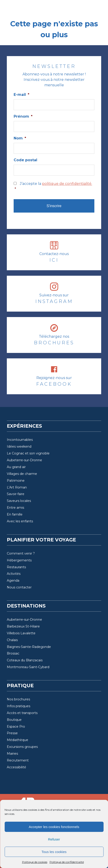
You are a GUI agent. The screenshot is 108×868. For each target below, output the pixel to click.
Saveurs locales (19, 501)
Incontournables (20, 440)
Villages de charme (22, 474)
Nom (20, 138)
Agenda (13, 580)
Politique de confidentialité (67, 862)
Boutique (14, 720)
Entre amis (15, 508)
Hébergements (19, 560)
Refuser (54, 839)
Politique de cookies (35, 862)
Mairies (12, 754)
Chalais (12, 640)
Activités (14, 574)
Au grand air (16, 467)
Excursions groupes (22, 747)
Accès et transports (22, 713)
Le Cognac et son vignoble (28, 453)
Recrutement (18, 760)
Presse (12, 733)
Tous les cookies (54, 852)
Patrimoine (16, 481)
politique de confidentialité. (67, 184)
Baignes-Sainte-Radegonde (29, 647)
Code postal (25, 160)
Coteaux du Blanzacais (25, 660)
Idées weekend (19, 446)
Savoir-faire (16, 494)
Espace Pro (16, 727)
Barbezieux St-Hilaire (23, 626)
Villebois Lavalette (21, 633)
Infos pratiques (19, 706)
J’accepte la (54, 187)
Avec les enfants (20, 521)
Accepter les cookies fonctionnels (54, 827)
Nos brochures (18, 699)
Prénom (23, 116)
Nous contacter (19, 587)
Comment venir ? (21, 553)
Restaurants (16, 567)
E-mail (21, 95)
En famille (15, 514)
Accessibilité (16, 767)
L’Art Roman (17, 487)
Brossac (13, 653)
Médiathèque (18, 740)
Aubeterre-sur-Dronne (24, 460)
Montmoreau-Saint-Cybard (28, 667)
